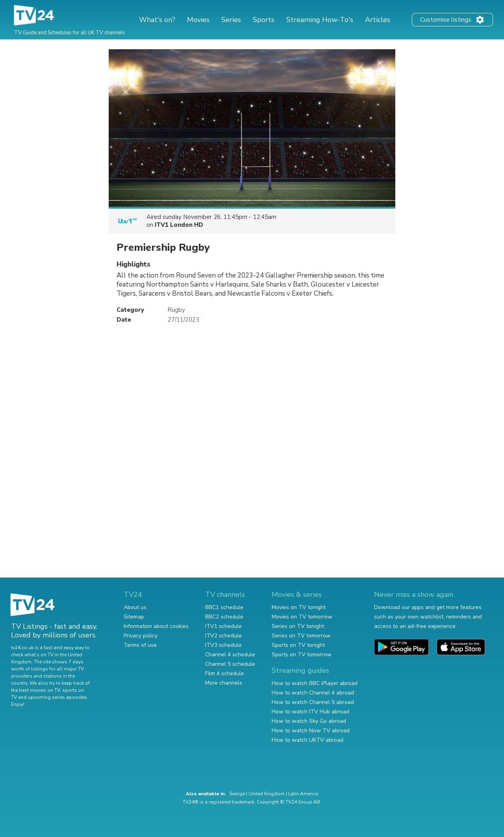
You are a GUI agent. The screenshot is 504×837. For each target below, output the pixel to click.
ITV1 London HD (179, 225)
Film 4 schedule (225, 673)
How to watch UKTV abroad (308, 740)
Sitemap (134, 617)
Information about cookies (156, 626)
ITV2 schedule (223, 636)
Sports (264, 20)
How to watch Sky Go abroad (309, 721)
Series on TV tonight (298, 626)
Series (231, 20)
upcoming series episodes (57, 697)
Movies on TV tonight (299, 607)
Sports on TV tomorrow (302, 655)
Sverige (237, 794)
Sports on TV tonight (298, 645)
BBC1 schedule (224, 607)
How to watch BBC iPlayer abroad (315, 683)
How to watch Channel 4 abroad (313, 693)
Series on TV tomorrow (301, 636)
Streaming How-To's (320, 20)
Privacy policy (141, 636)
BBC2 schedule (224, 617)
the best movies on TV (35, 690)
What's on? (157, 20)
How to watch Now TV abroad (311, 731)
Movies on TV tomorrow (302, 617)
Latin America (303, 794)
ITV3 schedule (223, 645)
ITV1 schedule (223, 626)
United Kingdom (267, 794)
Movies (198, 20)
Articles (378, 20)
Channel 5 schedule (230, 664)
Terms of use (140, 645)
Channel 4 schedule (230, 655)
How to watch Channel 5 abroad (313, 702)
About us (135, 607)
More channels (224, 683)
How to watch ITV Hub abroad (310, 712)
